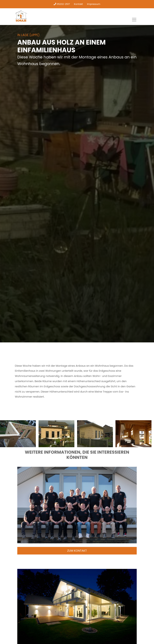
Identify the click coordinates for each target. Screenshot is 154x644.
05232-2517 (62, 4)
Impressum (94, 4)
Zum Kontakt (77, 551)
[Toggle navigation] (134, 20)
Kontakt (78, 4)
